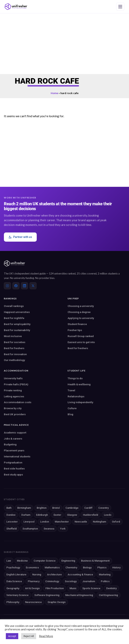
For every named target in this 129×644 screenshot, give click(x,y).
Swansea (49, 529)
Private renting (13, 390)
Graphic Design (57, 602)
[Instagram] (7, 286)
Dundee (11, 515)
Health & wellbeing (79, 384)
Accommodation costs (18, 402)
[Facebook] (16, 286)
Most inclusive (13, 336)
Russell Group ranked (81, 336)
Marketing (105, 575)
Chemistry (71, 568)
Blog (70, 414)
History (116, 568)
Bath (9, 508)
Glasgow (72, 515)
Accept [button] (12, 636)
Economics (32, 568)
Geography (13, 588)
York (63, 529)
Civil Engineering (108, 595)
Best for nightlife (14, 318)
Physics (102, 568)
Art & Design (32, 588)
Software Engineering (47, 595)
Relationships (76, 396)
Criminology (52, 581)
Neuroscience (33, 602)
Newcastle (81, 522)
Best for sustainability (17, 330)
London (45, 522)
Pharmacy (34, 581)
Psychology (13, 568)
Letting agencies (14, 396)
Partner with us (20, 237)
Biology (87, 568)
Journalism (89, 581)
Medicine (22, 561)
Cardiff (88, 508)
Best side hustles (14, 468)
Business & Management (95, 561)
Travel (71, 390)
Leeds (108, 515)
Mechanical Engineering (79, 595)
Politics (105, 581)
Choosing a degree (79, 312)
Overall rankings (14, 306)
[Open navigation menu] (120, 7)
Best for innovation (15, 354)
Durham (26, 515)
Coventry (103, 508)
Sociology (71, 581)
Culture (72, 408)
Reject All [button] (29, 636)
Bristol (56, 508)
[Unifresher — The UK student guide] (16, 7)
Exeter (57, 515)
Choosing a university (81, 306)
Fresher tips (75, 330)
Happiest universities (17, 312)
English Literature (16, 575)
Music (73, 588)
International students (17, 456)
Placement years (14, 450)
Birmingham (24, 508)
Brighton (42, 508)
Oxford (116, 522)
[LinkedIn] (24, 286)
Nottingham (99, 522)
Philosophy (13, 602)
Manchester (62, 522)
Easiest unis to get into (81, 342)
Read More (46, 636)
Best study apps (13, 474)
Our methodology (14, 360)
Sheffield (12, 529)
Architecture (54, 575)
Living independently (80, 402)
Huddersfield (91, 515)
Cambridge (72, 508)
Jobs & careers (13, 439)
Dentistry (111, 588)
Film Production (55, 588)
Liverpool (29, 522)
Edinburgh (42, 515)
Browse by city (13, 408)
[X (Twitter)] (33, 286)
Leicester (12, 522)
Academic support (15, 433)
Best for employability (17, 324)
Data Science (14, 581)
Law (9, 561)
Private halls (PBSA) (16, 384)
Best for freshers (14, 348)
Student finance (77, 324)
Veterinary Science (17, 595)
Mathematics (52, 568)
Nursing (37, 575)
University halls (13, 378)
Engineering (68, 561)
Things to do (75, 378)
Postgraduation (13, 462)
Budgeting (10, 444)
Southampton (30, 529)
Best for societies (15, 342)
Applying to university (81, 318)
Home (54, 93)
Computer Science (45, 561)
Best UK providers (15, 414)
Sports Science (91, 588)
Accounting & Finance (80, 575)
